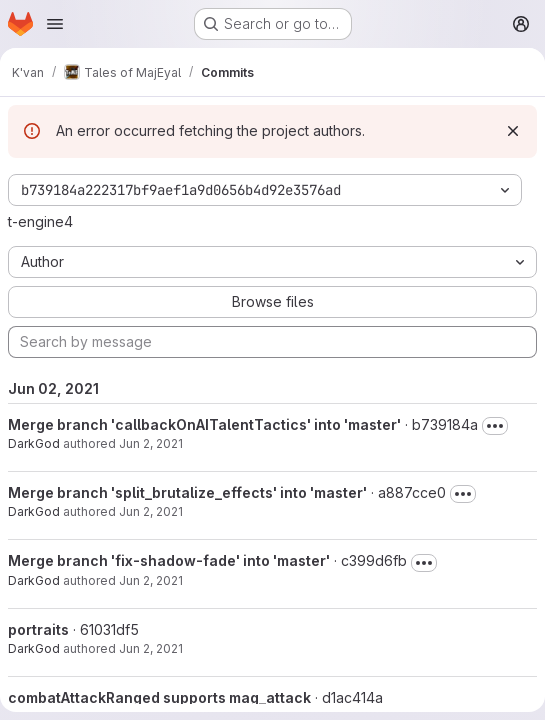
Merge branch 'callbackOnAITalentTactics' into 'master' (204, 424)
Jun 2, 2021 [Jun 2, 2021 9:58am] (151, 648)
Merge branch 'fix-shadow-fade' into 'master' (169, 560)
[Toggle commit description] (495, 426)
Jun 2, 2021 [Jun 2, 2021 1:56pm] (151, 580)
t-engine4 (40, 221)
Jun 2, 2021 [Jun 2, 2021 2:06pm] (151, 443)
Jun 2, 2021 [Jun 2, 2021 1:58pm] (151, 511)
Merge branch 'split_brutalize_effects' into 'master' (187, 492)
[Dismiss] (513, 131)
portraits (38, 629)
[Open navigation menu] (55, 24)
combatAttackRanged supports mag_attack (159, 697)
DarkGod (34, 443)
